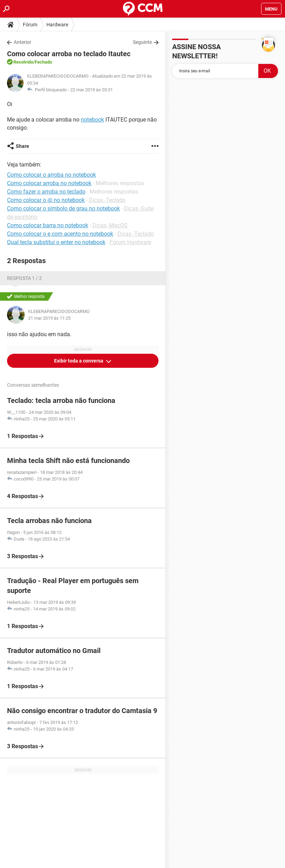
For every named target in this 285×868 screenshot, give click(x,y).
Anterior (22, 42)
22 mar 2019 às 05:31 (92, 90)
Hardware (57, 25)
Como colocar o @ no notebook (46, 200)
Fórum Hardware (130, 242)
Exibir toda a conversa (79, 361)
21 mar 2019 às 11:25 (49, 318)
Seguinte (142, 42)
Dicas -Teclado (107, 200)
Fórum (30, 25)
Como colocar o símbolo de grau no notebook (63, 208)
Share (22, 146)
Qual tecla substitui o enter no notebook (56, 242)
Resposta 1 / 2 (24, 278)
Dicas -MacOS (110, 225)
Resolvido (23, 62)
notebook (92, 120)
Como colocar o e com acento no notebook (60, 234)
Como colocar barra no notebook (48, 225)
